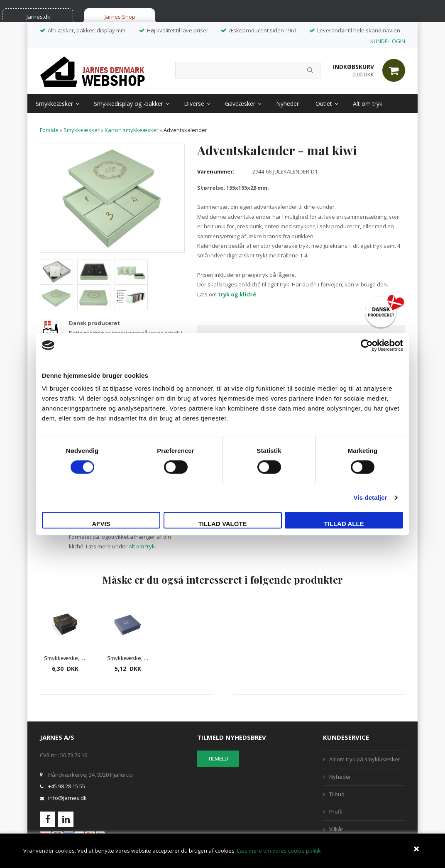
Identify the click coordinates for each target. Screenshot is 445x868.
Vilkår (336, 829)
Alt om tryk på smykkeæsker (365, 759)
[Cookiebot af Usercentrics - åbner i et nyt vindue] (367, 345)
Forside (49, 130)
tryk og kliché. (238, 294)
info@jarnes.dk (67, 798)
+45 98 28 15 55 (67, 786)
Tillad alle (344, 524)
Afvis (101, 524)
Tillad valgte (222, 524)
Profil (336, 812)
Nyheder (287, 104)
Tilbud (337, 794)
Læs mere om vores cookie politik (279, 851)
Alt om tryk (368, 104)
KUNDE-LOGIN (388, 41)
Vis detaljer (370, 498)
